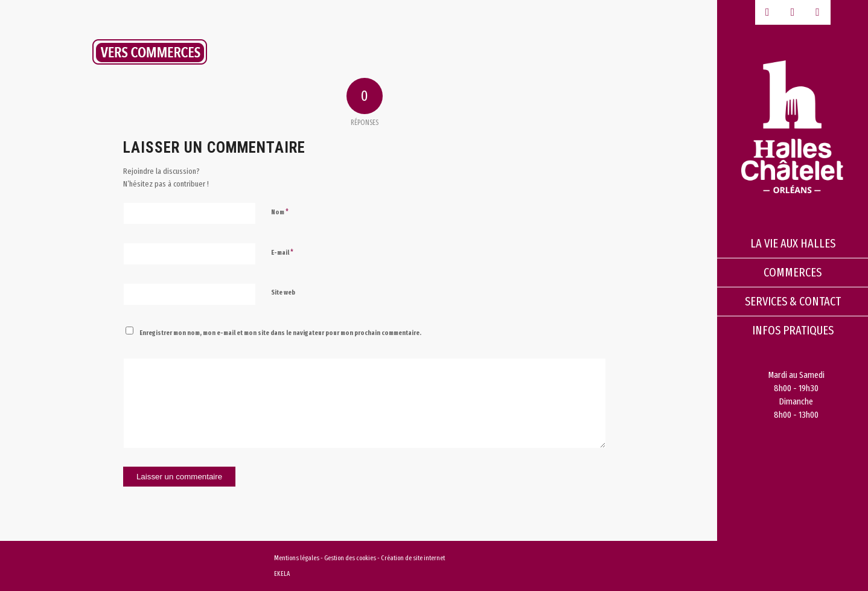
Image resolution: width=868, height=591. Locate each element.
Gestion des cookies (351, 558)
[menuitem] (793, 244)
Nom (280, 212)
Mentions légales (297, 558)
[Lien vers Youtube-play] (793, 12)
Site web (283, 292)
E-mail (282, 252)
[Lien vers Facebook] (768, 12)
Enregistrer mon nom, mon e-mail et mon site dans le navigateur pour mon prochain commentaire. (280, 333)
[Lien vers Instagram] (818, 12)
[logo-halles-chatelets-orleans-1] (793, 127)
